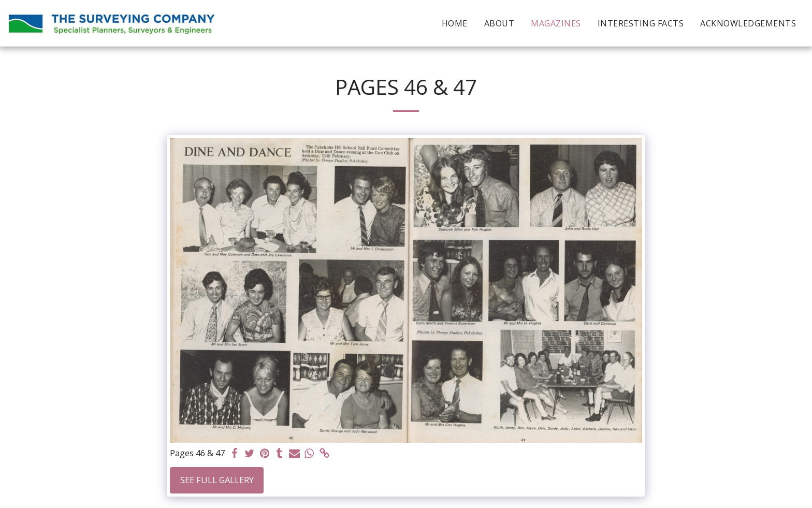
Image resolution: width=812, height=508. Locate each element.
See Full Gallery (217, 480)
